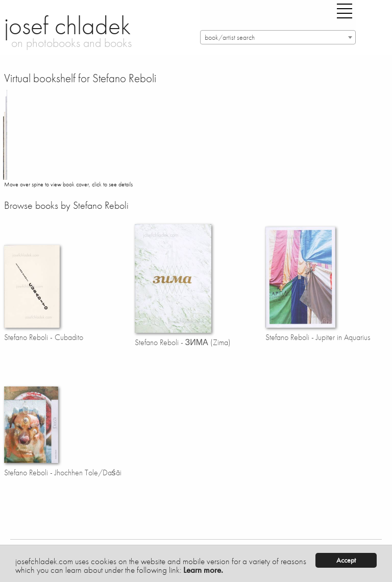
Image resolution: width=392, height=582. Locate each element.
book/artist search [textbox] (230, 38)
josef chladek (67, 26)
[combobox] (278, 37)
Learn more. (203, 570)
